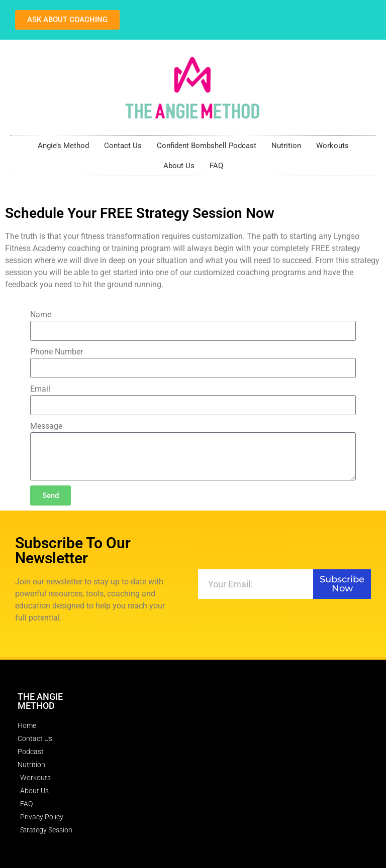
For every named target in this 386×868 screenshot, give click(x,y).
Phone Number (57, 352)
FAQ (216, 166)
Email (40, 389)
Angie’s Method (63, 146)
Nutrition (286, 146)
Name (41, 315)
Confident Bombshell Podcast (207, 146)
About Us (179, 166)
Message (46, 426)
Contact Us (123, 146)
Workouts (332, 146)
